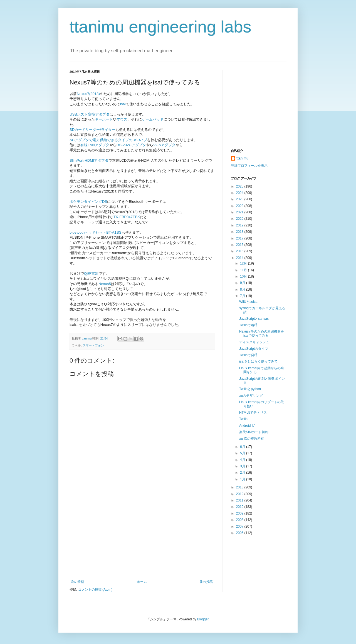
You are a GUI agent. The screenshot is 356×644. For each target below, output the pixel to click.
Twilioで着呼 (248, 325)
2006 (240, 533)
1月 (243, 479)
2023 (240, 199)
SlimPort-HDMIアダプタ (89, 160)
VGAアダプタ (164, 145)
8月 (243, 289)
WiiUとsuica (248, 302)
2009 (240, 513)
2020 (240, 219)
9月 (243, 283)
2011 (240, 500)
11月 (244, 270)
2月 (243, 473)
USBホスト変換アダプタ (90, 114)
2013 (240, 487)
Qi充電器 (91, 274)
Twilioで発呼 (248, 355)
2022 (240, 206)
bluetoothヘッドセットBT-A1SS (96, 232)
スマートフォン (93, 345)
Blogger (203, 619)
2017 (240, 238)
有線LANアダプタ (95, 145)
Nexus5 (105, 284)
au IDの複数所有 (252, 439)
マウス (122, 119)
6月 (243, 447)
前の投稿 (206, 582)
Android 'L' (247, 426)
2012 (240, 494)
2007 (240, 526)
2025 (240, 186)
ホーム (142, 582)
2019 (240, 225)
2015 (240, 251)
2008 (240, 520)
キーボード (104, 119)
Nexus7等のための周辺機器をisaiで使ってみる (262, 333)
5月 (243, 453)
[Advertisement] (142, 538)
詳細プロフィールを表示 (249, 166)
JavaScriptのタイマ (254, 349)
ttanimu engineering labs (160, 27)
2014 (240, 258)
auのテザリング (251, 396)
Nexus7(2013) (88, 94)
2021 (240, 212)
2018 (240, 232)
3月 (243, 466)
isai (123, 104)
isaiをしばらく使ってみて (258, 361)
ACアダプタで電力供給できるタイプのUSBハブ (108, 140)
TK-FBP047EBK (127, 217)
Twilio (243, 419)
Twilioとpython (250, 389)
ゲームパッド (153, 119)
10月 (244, 276)
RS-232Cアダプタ (131, 145)
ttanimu (242, 158)
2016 (240, 245)
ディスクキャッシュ (254, 342)
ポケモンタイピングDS (88, 202)
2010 (240, 507)
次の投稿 (78, 582)
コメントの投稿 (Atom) (95, 590)
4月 (243, 460)
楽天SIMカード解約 (254, 432)
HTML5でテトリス (253, 413)
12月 (244, 263)
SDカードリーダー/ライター (92, 130)
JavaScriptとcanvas (254, 319)
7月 (243, 296)
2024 (240, 193)
